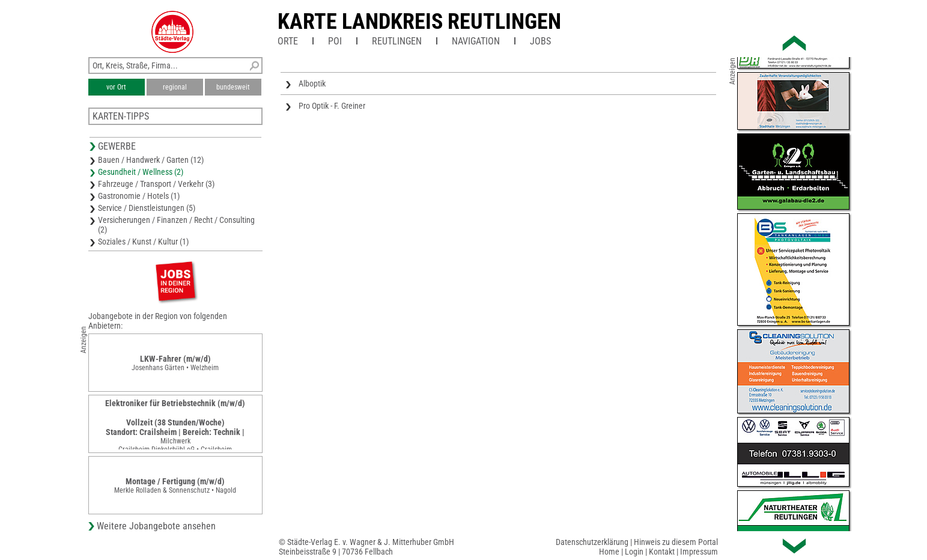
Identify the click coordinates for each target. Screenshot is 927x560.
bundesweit (233, 87)
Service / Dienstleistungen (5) (147, 208)
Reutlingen (397, 41)
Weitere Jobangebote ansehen (156, 526)
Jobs (540, 41)
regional (175, 87)
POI (335, 41)
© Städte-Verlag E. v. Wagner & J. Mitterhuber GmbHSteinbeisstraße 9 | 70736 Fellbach (366, 547)
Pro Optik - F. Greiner (332, 106)
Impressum (699, 552)
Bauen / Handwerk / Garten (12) (151, 160)
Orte (288, 41)
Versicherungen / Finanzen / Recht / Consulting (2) (176, 225)
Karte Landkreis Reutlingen (419, 22)
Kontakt (662, 552)
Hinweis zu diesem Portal (676, 542)
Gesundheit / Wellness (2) (141, 172)
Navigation (476, 41)
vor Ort (116, 87)
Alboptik (312, 84)
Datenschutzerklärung (592, 542)
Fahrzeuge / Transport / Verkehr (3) (156, 184)
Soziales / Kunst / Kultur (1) (143, 242)
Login (634, 552)
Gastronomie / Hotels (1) (139, 196)
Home (609, 552)
